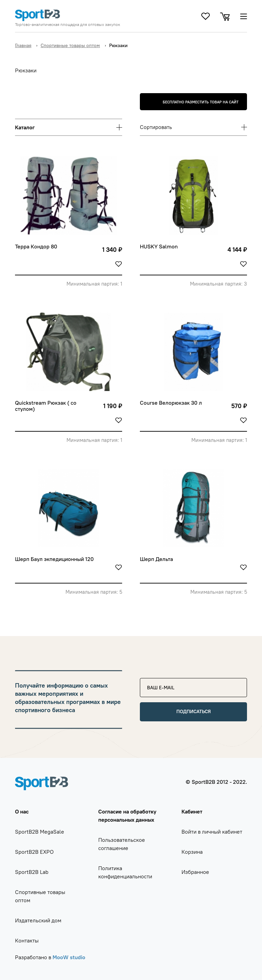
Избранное (195, 872)
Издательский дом (38, 920)
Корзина (192, 852)
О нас (22, 811)
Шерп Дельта (156, 559)
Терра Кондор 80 (36, 247)
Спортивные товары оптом (70, 45)
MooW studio (69, 957)
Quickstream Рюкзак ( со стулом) (46, 406)
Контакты (27, 940)
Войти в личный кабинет (212, 832)
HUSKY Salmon (159, 247)
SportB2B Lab (32, 872)
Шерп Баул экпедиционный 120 (54, 559)
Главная (23, 45)
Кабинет (192, 811)
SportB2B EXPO (34, 852)
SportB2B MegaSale (40, 832)
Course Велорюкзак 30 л (171, 403)
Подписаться (194, 711)
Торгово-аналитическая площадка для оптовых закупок (68, 25)
